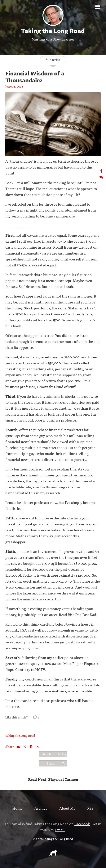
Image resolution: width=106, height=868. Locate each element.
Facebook (82, 824)
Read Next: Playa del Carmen (53, 779)
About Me (67, 808)
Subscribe (53, 59)
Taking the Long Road (20, 735)
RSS (90, 808)
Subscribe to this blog (53, 754)
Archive (41, 808)
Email (60, 830)
